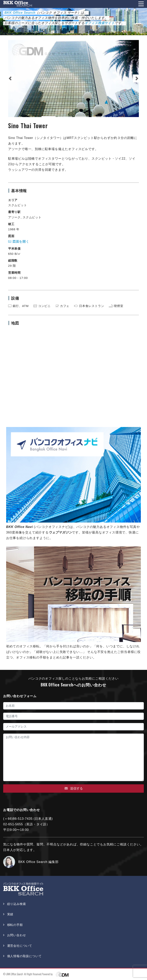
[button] (10, 78)
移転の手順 (15, 925)
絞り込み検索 (17, 904)
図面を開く (19, 242)
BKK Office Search (15, 974)
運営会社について (20, 946)
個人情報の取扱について (24, 956)
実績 (10, 914)
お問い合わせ (17, 935)
